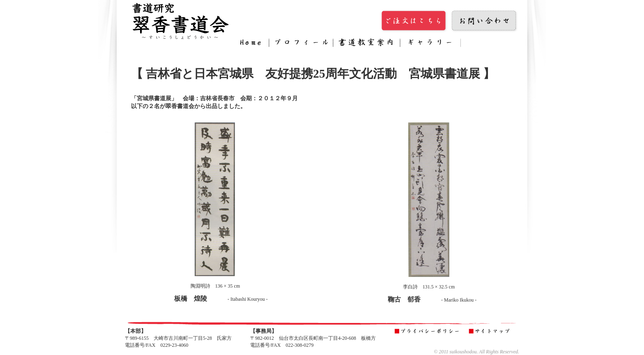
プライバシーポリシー (428, 332)
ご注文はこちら (414, 21)
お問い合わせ (484, 21)
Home (253, 44)
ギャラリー (430, 44)
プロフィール (301, 44)
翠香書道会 (180, 21)
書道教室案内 (367, 44)
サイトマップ (491, 332)
